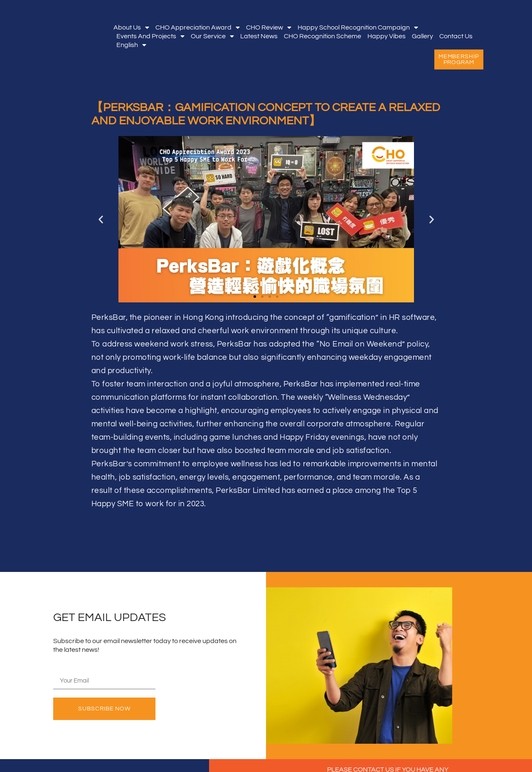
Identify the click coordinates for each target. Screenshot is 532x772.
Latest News (259, 36)
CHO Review (269, 28)
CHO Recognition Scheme (323, 36)
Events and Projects (150, 36)
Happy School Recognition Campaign (358, 28)
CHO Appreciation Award (198, 28)
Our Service (212, 36)
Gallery (422, 36)
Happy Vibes (387, 36)
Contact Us (456, 36)
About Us (131, 28)
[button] (101, 219)
